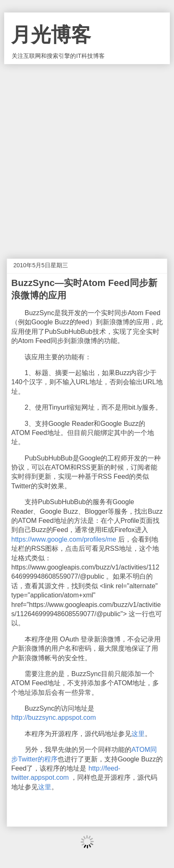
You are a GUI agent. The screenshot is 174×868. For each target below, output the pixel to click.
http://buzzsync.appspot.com (54, 718)
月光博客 (51, 35)
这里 (138, 734)
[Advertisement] (87, 155)
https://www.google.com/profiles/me (64, 539)
